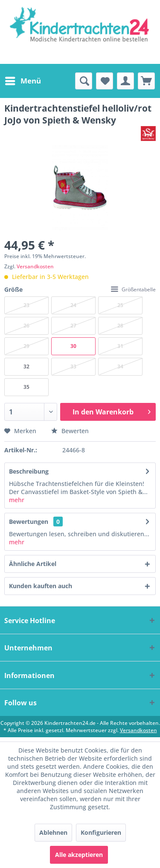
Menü (23, 80)
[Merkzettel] (105, 81)
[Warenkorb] (146, 81)
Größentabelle (133, 289)
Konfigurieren (101, 832)
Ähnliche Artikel (33, 564)
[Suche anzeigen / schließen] (84, 81)
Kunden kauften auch (41, 586)
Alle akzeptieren (79, 855)
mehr (17, 500)
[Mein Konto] (125, 81)
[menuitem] (23, 81)
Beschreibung (29, 471)
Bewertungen (29, 522)
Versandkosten (35, 266)
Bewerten (70, 431)
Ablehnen (53, 832)
